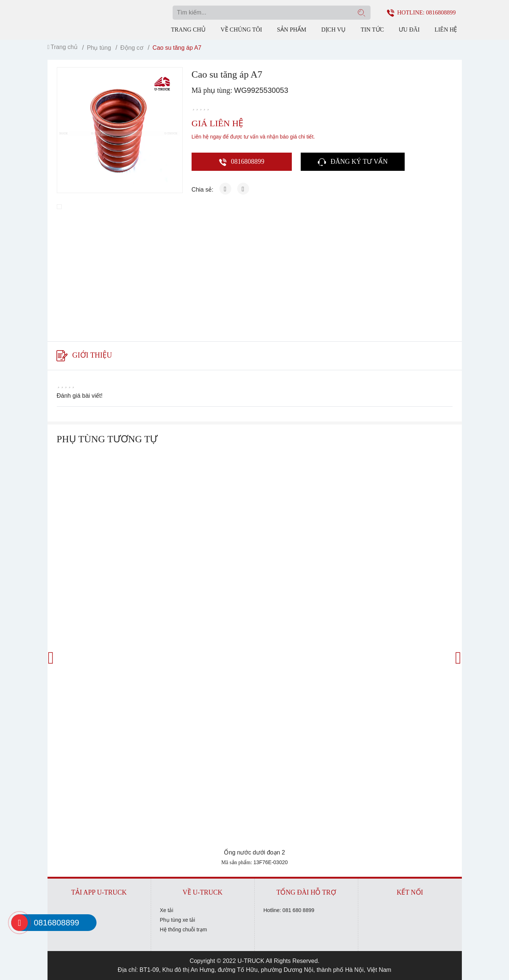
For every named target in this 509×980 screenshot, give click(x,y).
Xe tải (167, 910)
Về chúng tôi (241, 30)
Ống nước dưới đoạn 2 (254, 852)
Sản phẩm (292, 30)
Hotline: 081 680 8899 (289, 910)
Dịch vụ (333, 30)
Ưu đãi (409, 30)
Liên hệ (446, 30)
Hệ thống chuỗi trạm (184, 929)
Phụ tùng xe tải (178, 920)
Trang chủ (188, 30)
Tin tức (372, 30)
